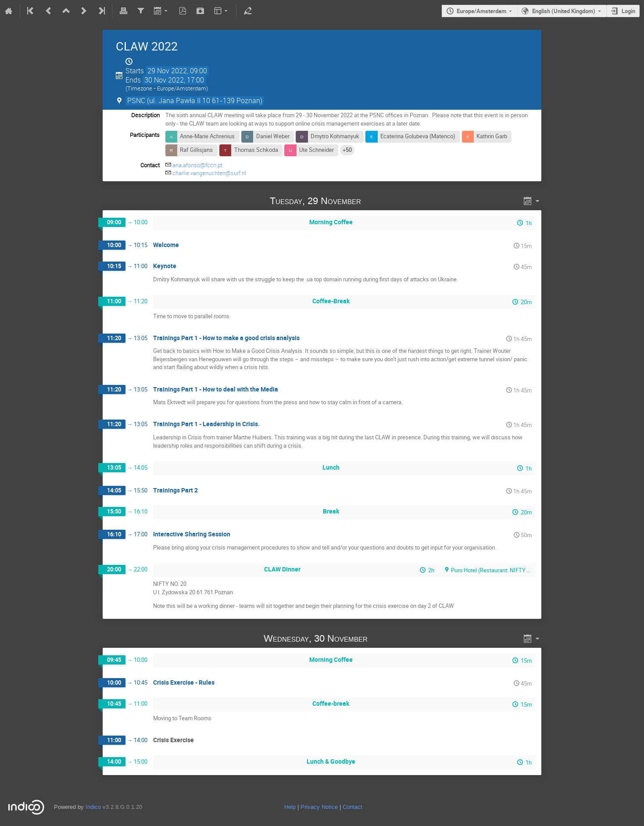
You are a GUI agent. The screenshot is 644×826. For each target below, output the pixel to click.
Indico (93, 807)
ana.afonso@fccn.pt (197, 165)
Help (290, 807)
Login (628, 11)
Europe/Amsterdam (481, 11)
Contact (352, 807)
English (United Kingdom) (564, 11)
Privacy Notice (319, 807)
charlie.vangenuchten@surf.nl (209, 173)
